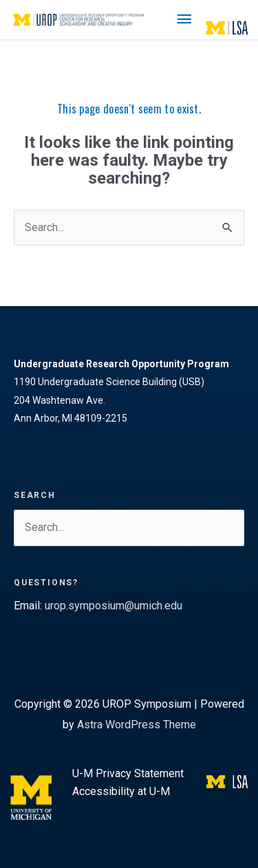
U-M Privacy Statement (128, 773)
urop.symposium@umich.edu (114, 606)
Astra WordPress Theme (137, 725)
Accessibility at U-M (121, 791)
